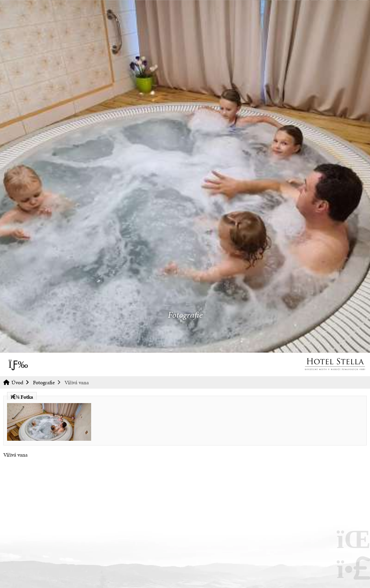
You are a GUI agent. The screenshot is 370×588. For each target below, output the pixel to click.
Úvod (335, 364)
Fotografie (44, 382)
